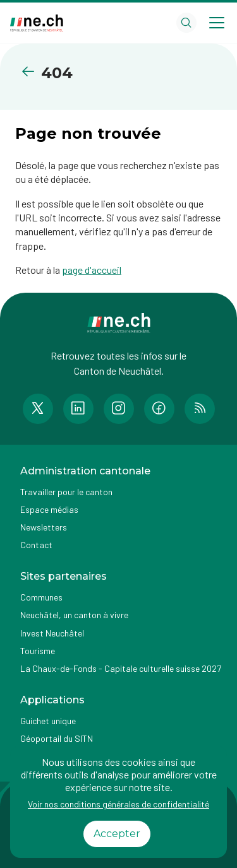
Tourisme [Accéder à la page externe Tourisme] (38, 651)
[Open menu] (217, 23)
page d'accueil (92, 270)
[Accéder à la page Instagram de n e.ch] (119, 409)
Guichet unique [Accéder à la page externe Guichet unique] (48, 721)
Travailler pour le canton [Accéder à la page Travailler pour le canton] (66, 492)
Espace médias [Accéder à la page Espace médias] (49, 509)
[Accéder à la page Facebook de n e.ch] (159, 409)
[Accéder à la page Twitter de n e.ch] (38, 409)
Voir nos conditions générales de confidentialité (118, 804)
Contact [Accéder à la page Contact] (36, 545)
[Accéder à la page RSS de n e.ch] (200, 409)
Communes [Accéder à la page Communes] (41, 597)
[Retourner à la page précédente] (31, 72)
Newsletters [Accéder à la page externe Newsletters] (44, 527)
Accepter (117, 834)
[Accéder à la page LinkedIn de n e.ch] (78, 409)
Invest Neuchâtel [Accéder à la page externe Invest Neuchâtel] (52, 633)
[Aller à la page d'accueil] (37, 23)
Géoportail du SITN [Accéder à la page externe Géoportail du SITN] (57, 738)
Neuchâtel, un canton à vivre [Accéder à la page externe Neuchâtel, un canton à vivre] (74, 615)
